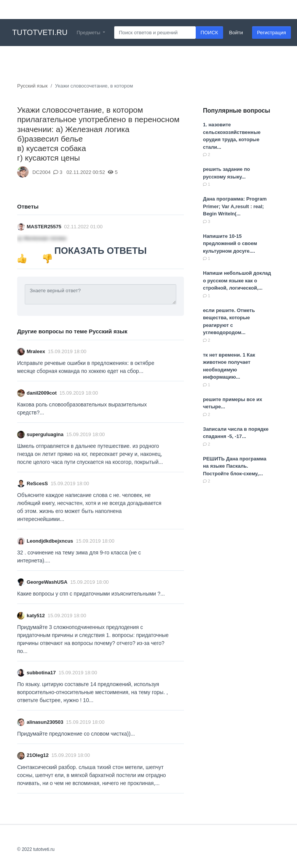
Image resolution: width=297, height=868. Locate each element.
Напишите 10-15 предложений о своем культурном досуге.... (230, 244)
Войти (236, 33)
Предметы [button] (89, 33)
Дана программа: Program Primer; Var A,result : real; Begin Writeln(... (235, 206)
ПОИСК (209, 33)
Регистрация (271, 33)
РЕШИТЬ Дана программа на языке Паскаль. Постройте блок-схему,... (235, 466)
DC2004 (42, 172)
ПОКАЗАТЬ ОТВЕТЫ (101, 251)
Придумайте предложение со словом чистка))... (76, 734)
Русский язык (32, 86)
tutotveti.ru (40, 32)
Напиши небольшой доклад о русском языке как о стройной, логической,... (237, 280)
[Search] (155, 33)
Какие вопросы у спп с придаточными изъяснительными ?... (91, 594)
